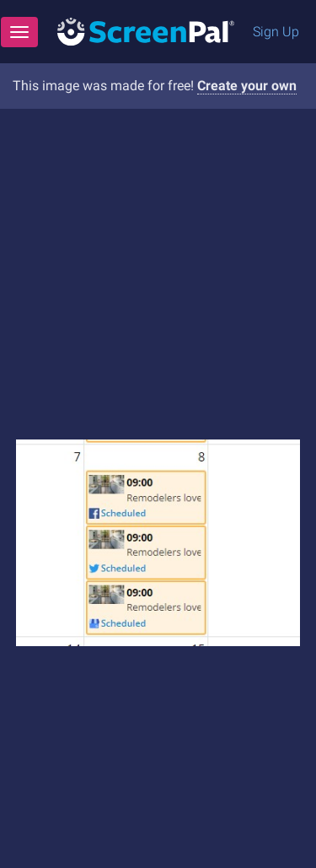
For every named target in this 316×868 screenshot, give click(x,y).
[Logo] (146, 31)
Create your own (247, 86)
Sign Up (276, 32)
